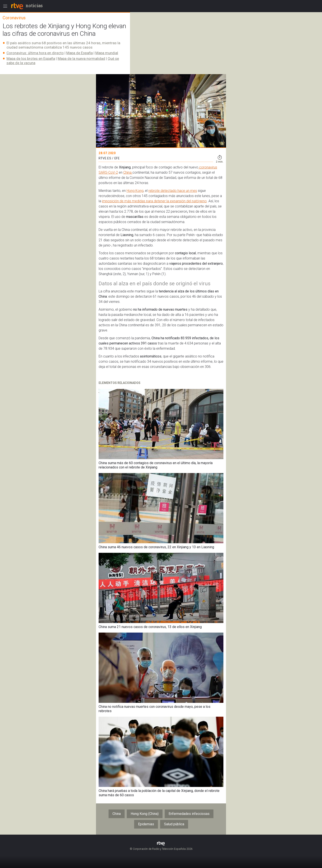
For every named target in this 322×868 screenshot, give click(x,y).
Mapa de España (80, 53)
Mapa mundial (107, 53)
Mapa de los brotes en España (31, 59)
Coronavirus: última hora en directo (35, 53)
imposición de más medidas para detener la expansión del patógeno (154, 201)
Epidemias (146, 824)
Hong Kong (135, 191)
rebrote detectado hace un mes (173, 191)
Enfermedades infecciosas (189, 814)
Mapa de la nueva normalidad (81, 59)
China (128, 172)
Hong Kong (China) (145, 814)
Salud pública (174, 824)
